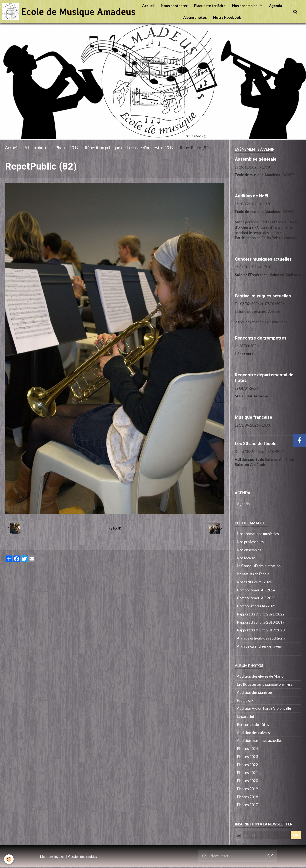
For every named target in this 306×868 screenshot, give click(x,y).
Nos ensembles (245, 6)
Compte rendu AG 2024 (256, 591)
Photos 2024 (247, 749)
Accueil (148, 6)
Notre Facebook (227, 17)
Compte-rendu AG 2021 (256, 607)
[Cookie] (9, 859)
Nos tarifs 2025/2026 (254, 583)
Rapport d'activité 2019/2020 (261, 631)
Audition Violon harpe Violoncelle (264, 709)
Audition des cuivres (253, 733)
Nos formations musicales (258, 535)
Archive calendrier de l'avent (260, 647)
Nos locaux (246, 559)
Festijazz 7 (245, 701)
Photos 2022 (247, 766)
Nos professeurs (250, 543)
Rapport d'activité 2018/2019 (261, 623)
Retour (115, 529)
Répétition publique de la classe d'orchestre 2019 (129, 148)
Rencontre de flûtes (253, 725)
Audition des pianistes (255, 693)
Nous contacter (174, 6)
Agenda (276, 6)
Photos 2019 (67, 148)
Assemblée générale (256, 160)
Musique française (254, 418)
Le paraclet (246, 717)
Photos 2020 (247, 782)
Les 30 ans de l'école (256, 444)
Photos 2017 (247, 806)
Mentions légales (52, 857)
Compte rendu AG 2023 (256, 599)
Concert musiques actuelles (263, 260)
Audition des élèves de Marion (261, 677)
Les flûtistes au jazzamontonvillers (265, 685)
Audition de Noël (251, 197)
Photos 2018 (247, 798)
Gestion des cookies (83, 857)
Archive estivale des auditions (261, 639)
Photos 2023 (247, 757)
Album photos (195, 17)
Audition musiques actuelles (260, 741)
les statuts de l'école (253, 575)
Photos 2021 (247, 773)
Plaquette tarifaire (210, 6)
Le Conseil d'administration (259, 567)
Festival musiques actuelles (263, 297)
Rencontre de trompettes (261, 339)
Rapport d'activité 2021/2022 (261, 615)
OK (296, 836)
